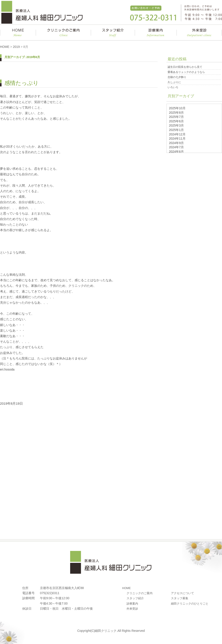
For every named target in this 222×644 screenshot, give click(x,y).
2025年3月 (176, 125)
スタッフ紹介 (135, 598)
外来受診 (132, 609)
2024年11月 (177, 139)
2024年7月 (176, 147)
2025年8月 (176, 113)
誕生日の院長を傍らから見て (185, 67)
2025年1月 (176, 130)
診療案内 (132, 604)
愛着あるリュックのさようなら (186, 72)
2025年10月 (177, 108)
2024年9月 (176, 143)
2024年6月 (176, 152)
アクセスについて (182, 593)
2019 (16, 47)
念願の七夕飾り (177, 77)
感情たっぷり (22, 83)
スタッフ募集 (180, 598)
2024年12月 (177, 134)
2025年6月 (176, 121)
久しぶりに (174, 82)
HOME (5, 47)
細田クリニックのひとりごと (190, 604)
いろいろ (173, 87)
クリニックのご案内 (140, 593)
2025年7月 (176, 117)
